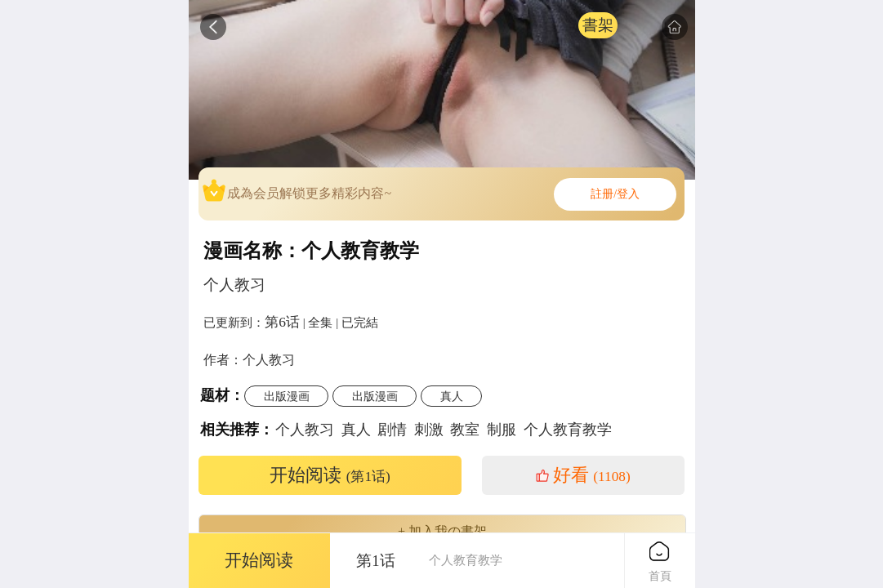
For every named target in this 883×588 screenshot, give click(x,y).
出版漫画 (287, 396)
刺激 (429, 430)
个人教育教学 (568, 430)
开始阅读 (330, 475)
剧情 (392, 430)
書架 (598, 25)
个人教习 (305, 430)
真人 (452, 396)
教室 (465, 430)
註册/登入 (615, 194)
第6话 (282, 322)
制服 (502, 430)
